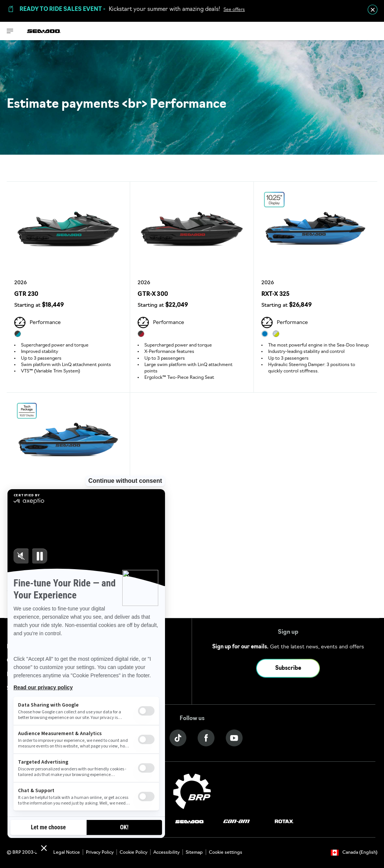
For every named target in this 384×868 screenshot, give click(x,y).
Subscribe (288, 668)
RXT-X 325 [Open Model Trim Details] (276, 295)
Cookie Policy (133, 853)
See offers (234, 10)
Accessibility (166, 853)
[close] (373, 10)
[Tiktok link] (178, 738)
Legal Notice (67, 853)
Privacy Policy (100, 853)
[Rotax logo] (284, 822)
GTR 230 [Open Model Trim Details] (26, 295)
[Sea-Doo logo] (44, 31)
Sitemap (194, 853)
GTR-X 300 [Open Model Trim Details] (153, 295)
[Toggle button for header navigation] (10, 31)
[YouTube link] (234, 738)
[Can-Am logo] (236, 822)
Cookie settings (226, 853)
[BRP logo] (192, 792)
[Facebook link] (206, 738)
